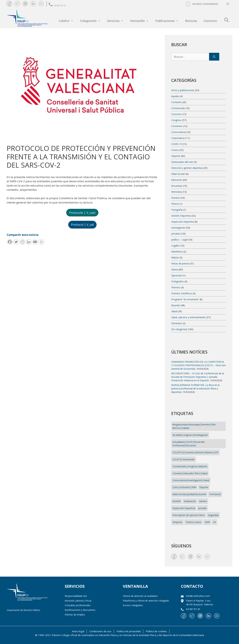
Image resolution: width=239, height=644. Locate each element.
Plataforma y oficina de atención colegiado (146, 601)
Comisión (176, 102)
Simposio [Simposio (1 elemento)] (177, 522)
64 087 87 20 (57, 5)
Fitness (175, 204)
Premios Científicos (182, 293)
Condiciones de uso (100, 631)
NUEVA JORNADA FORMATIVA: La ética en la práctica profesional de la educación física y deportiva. (195, 388)
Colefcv (68, 21)
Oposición (177, 275)
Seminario (177, 323)
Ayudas (175, 96)
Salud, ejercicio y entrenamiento (189, 317)
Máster (175, 258)
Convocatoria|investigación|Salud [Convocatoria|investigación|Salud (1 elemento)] (191, 480)
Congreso (177, 120)
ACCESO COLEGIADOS (205, 4)
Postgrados (178, 281)
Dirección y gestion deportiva (187, 168)
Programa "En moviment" (185, 299)
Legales (175, 246)
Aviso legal (78, 631)
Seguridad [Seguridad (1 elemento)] (213, 515)
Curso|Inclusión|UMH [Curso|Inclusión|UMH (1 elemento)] (184, 487)
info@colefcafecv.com (198, 596)
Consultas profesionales (78, 605)
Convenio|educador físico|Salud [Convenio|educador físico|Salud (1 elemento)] (190, 473)
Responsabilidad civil (76, 596)
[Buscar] (214, 57)
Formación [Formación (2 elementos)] (215, 494)
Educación (177, 180)
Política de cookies (156, 631)
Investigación (178, 228)
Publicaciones (169, 21)
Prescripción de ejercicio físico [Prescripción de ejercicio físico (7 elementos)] (189, 515)
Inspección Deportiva (183, 222)
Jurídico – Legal (179, 240)
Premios (176, 287)
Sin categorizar (179, 329)
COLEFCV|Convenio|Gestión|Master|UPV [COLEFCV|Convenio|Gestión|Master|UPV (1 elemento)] (195, 452)
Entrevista (177, 192)
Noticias (191, 21)
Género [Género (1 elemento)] (203, 501)
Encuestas (177, 186)
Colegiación (92, 21)
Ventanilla (141, 21)
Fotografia (177, 210)
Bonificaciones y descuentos (80, 610)
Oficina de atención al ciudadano (140, 596)
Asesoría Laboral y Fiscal (78, 601)
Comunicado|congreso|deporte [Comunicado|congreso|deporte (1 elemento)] (190, 466)
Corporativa (178, 138)
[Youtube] (35, 242)
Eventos (176, 198)
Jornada (175, 234)
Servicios (117, 21)
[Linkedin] (29, 242)
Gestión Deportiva (181, 216)
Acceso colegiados (133, 605)
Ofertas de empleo (75, 615)
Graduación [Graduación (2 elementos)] (190, 501)
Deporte (176, 156)
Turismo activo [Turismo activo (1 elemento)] (193, 522)
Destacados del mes (182, 162)
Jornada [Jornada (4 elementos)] (202, 508)
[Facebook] (10, 242)
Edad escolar (178, 174)
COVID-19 (177, 144)
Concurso (176, 114)
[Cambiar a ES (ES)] (228, 4)
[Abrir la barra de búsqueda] (226, 20)
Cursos (175, 150)
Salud (174, 311)
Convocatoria (179, 132)
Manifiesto (177, 252)
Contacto (210, 21)
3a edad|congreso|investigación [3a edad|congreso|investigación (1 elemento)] (190, 435)
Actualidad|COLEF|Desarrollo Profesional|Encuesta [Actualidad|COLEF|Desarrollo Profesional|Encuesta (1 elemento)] (189, 444)
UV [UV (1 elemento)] (214, 522)
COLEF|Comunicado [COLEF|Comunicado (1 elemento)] (184, 459)
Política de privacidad (129, 631)
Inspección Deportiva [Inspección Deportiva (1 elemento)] (184, 508)
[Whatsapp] (41, 242)
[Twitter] (16, 242)
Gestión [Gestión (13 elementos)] (177, 501)
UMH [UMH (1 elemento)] (207, 522)
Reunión (176, 305)
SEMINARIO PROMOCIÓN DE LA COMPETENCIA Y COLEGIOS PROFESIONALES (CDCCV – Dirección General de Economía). (199, 365)
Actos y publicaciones (183, 90)
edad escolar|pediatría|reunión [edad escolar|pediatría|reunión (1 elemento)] (189, 494)
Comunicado (178, 108)
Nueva (175, 269)
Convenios (177, 126)
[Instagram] (22, 242)
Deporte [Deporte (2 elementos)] (204, 487)
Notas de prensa (180, 263)
